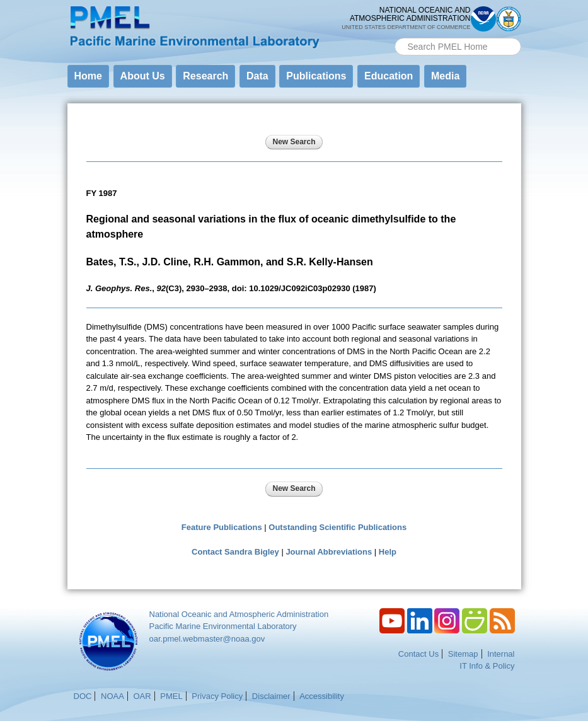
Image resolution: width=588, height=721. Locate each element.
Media (445, 76)
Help (388, 552)
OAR (142, 696)
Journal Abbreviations (329, 552)
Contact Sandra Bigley (235, 552)
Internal (501, 654)
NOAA (112, 696)
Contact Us (418, 654)
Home (88, 76)
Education (389, 76)
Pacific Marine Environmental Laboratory (223, 626)
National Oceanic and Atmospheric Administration (239, 614)
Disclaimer (271, 696)
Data (257, 76)
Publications (316, 76)
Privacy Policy (217, 696)
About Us (143, 76)
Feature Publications (222, 527)
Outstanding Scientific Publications (337, 527)
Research (205, 76)
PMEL (171, 696)
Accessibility (322, 696)
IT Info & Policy (487, 666)
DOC (83, 696)
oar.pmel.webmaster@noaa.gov (207, 639)
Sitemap (463, 654)
